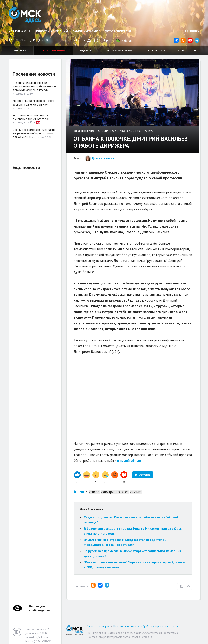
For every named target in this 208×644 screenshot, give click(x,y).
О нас (90, 626)
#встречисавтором (119, 51)
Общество (21, 51)
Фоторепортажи (118, 31)
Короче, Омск (157, 51)
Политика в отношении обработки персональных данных (148, 626)
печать (149, 131)
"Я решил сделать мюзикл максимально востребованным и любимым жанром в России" (34, 86)
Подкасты (85, 51)
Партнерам (103, 626)
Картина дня (19, 31)
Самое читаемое (86, 31)
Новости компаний (51, 31)
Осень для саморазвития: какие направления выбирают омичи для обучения (34, 133)
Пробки (109, 40)
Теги (81, 492)
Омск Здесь (25, 15)
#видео (94, 492)
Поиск (192, 31)
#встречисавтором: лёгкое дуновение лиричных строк (31, 117)
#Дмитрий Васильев (115, 492)
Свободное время (53, 51)
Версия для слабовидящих (40, 608)
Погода (80, 40)
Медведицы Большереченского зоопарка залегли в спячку (34, 103)
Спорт (181, 51)
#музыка (136, 492)
